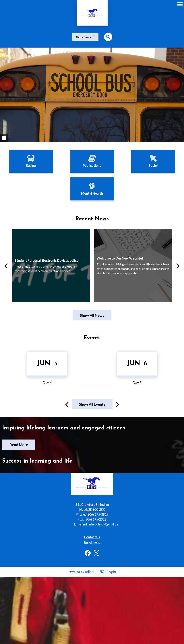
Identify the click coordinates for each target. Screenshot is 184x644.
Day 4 (47, 383)
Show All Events (92, 404)
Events (92, 338)
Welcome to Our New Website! (120, 258)
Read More (19, 445)
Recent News (92, 219)
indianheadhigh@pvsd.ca (100, 524)
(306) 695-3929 (97, 514)
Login (108, 572)
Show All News (92, 315)
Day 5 (137, 383)
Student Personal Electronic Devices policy (47, 260)
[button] (85, 37)
